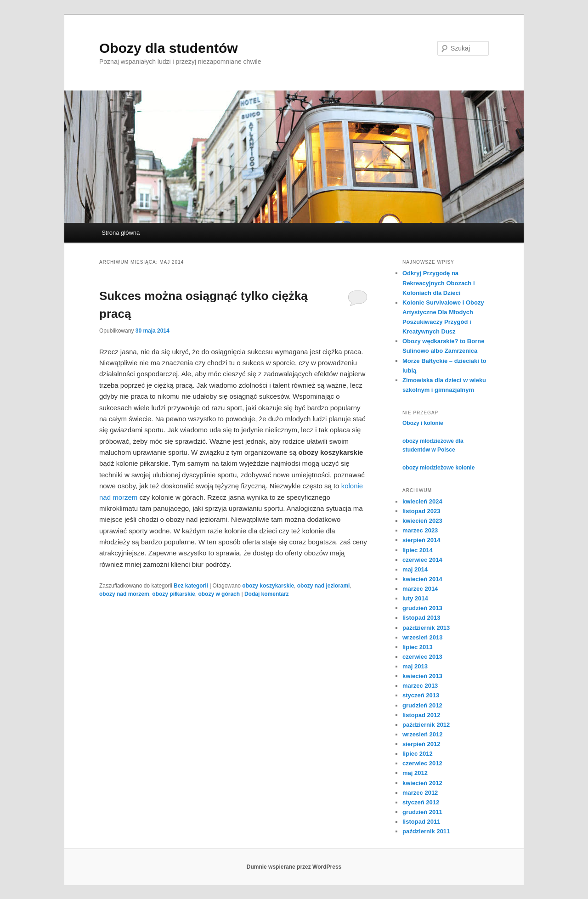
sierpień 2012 (421, 744)
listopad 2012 (421, 715)
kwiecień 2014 (422, 579)
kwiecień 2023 (422, 521)
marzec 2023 (420, 530)
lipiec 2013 (418, 647)
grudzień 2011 (422, 812)
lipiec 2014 (418, 550)
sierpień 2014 (421, 540)
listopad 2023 (421, 511)
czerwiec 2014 (422, 560)
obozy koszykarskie (268, 586)
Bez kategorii (191, 586)
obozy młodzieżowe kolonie (438, 468)
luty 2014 (415, 598)
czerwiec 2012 (422, 763)
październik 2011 (426, 831)
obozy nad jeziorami (324, 586)
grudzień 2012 (422, 705)
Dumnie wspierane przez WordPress (294, 867)
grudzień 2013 (422, 608)
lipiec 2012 (418, 754)
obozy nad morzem (124, 594)
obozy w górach (219, 594)
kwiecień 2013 (422, 676)
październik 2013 (426, 628)
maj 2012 (415, 773)
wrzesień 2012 (422, 734)
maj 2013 (415, 666)
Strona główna (121, 233)
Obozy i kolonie (423, 423)
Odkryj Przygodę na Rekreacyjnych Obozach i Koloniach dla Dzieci (439, 283)
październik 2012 (426, 725)
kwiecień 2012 (422, 783)
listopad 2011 (421, 822)
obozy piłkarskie (173, 594)
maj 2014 (415, 569)
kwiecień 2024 (422, 501)
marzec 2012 (420, 793)
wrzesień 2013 (422, 637)
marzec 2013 (420, 686)
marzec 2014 (420, 589)
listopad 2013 (421, 618)
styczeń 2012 (421, 802)
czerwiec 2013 (422, 657)
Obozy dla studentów (169, 48)
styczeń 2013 (421, 695)
